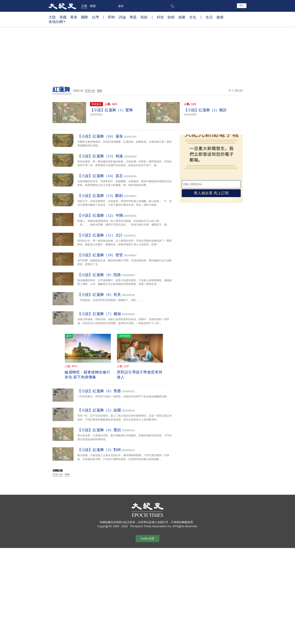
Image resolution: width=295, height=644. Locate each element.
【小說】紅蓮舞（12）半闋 (100, 215)
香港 (74, 17)
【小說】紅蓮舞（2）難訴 (205, 110)
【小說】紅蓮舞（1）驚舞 (111, 110)
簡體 (93, 6)
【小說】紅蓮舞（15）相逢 (100, 156)
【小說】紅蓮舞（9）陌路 (99, 275)
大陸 (52, 17)
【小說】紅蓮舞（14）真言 (100, 176)
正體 (84, 6)
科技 (160, 17)
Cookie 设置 (147, 538)
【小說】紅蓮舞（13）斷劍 (100, 196)
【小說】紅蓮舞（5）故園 (99, 410)
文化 (193, 17)
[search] (146, 6)
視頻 (144, 17)
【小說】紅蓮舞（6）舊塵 (99, 391)
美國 (63, 17)
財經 (171, 17)
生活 (209, 17)
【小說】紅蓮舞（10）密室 (100, 255)
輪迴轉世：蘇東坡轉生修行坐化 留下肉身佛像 (87, 375)
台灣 (95, 17)
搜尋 (172, 6)
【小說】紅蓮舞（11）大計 (100, 235)
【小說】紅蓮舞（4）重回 (99, 430)
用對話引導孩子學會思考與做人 (140, 375)
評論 (122, 17)
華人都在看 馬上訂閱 (211, 193)
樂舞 (100, 91)
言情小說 (90, 91)
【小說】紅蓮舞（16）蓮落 (100, 136)
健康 (220, 17)
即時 (112, 17)
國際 (84, 17)
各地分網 (57, 23)
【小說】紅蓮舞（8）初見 (99, 295)
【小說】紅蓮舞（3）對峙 (99, 450)
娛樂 (182, 17)
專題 (133, 17)
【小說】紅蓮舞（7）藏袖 (99, 314)
